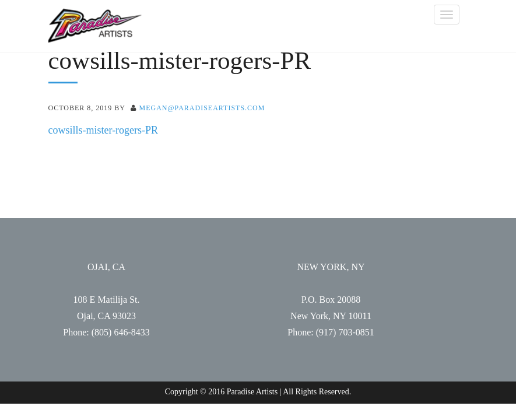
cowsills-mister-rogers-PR (103, 130)
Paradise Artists (95, 26)
